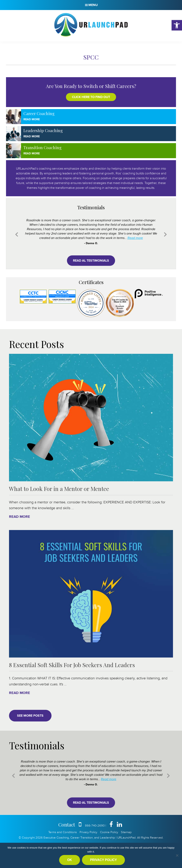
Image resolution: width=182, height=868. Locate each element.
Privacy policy (103, 860)
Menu (93, 5)
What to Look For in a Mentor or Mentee (59, 489)
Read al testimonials (91, 261)
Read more (135, 238)
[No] (177, 855)
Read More (32, 119)
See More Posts (30, 716)
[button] (177, 25)
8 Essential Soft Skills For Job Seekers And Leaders (72, 665)
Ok (70, 860)
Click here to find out (91, 97)
